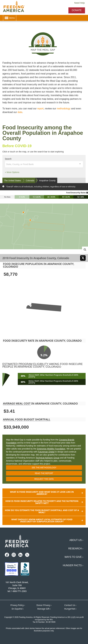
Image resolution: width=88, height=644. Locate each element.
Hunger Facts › (73, 565)
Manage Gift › (44, 609)
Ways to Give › (74, 557)
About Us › (76, 540)
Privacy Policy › (18, 605)
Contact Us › (70, 605)
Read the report (44, 473)
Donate (77, 10)
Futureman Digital (46, 452)
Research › (76, 549)
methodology (64, 109)
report (40, 109)
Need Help (79, 3)
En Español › (18, 609)
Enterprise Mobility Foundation (51, 449)
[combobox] (44, 164)
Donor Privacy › (44, 605)
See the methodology (44, 467)
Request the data (44, 479)
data (20, 112)
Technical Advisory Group (47, 458)
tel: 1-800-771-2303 (17, 591)
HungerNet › (70, 609)
